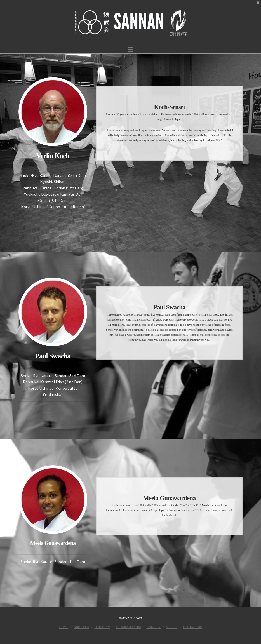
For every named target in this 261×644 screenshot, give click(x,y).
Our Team (103, 627)
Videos (172, 627)
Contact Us (192, 627)
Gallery (154, 627)
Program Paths (128, 627)
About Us (82, 627)
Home (64, 627)
